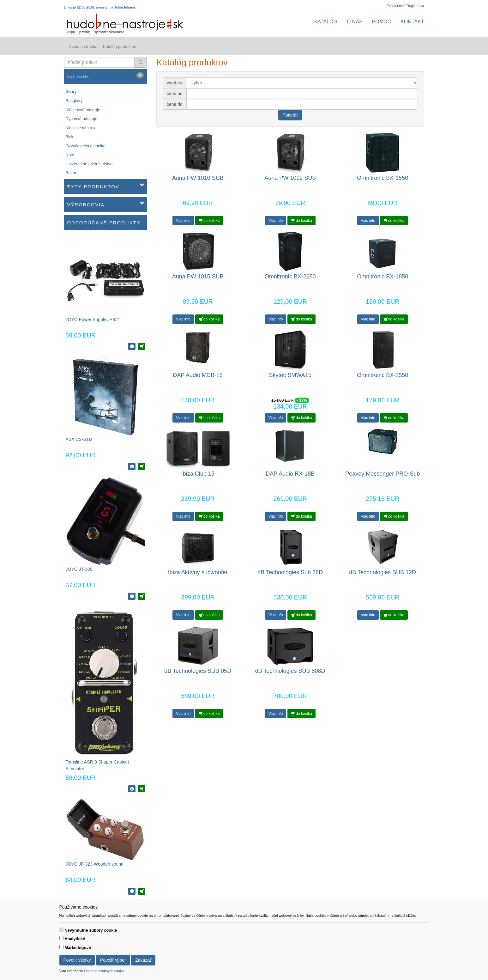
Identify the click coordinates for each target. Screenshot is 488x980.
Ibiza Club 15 (198, 474)
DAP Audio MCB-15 (198, 375)
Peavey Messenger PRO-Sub (383, 474)
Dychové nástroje (81, 119)
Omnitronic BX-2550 (383, 375)
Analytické (75, 939)
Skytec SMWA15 (290, 375)
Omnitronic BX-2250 (290, 277)
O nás (355, 22)
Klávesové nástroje (83, 110)
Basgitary (74, 101)
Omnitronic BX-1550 (383, 178)
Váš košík (106, 75)
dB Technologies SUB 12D (383, 572)
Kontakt (412, 22)
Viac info (183, 221)
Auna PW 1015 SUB (198, 277)
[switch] (61, 930)
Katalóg (326, 22)
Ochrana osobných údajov (104, 971)
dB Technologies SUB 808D (290, 671)
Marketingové (78, 948)
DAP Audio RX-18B (290, 474)
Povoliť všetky (77, 960)
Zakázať (143, 960)
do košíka (209, 221)
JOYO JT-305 (79, 569)
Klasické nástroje (81, 128)
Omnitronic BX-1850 (383, 277)
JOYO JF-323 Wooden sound (95, 864)
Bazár (71, 173)
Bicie (70, 137)
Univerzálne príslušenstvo (89, 164)
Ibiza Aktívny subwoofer (198, 572)
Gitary (71, 91)
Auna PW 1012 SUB (290, 178)
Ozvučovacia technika (86, 146)
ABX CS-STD (79, 439)
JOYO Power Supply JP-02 (92, 320)
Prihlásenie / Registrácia (405, 6)
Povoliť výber (113, 960)
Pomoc (382, 22)
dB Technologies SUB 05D (198, 671)
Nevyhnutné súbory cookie (91, 930)
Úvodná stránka (83, 47)
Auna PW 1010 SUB (198, 178)
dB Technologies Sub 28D (290, 572)
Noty (70, 155)
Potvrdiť (290, 115)
